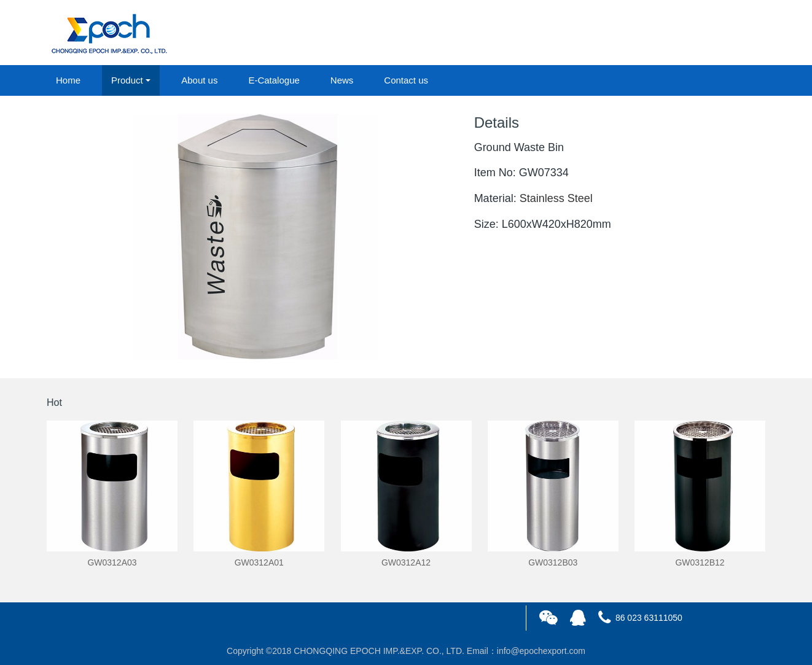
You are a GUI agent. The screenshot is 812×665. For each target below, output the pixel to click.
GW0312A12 (406, 562)
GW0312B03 (553, 562)
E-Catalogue (274, 80)
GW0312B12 (700, 562)
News (342, 80)
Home (68, 80)
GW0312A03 (112, 562)
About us (199, 80)
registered (737, 33)
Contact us (406, 80)
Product (127, 80)
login (682, 33)
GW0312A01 (259, 562)
